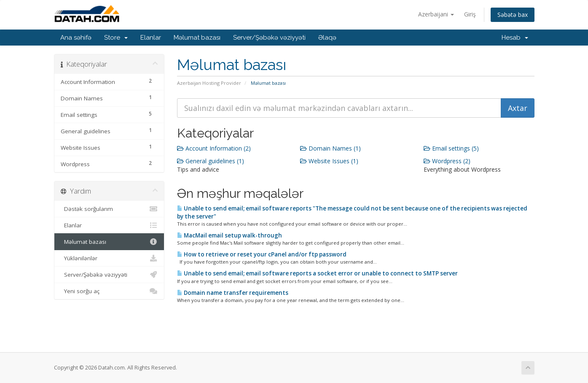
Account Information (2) (214, 148)
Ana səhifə (76, 38)
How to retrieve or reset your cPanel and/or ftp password (262, 254)
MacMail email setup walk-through (230, 235)
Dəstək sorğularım (109, 209)
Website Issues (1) (329, 161)
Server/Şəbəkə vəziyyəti (269, 38)
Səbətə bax (513, 15)
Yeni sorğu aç (109, 291)
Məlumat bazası (197, 38)
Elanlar (151, 38)
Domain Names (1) (330, 148)
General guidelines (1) (211, 161)
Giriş (470, 14)
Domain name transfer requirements (233, 293)
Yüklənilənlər (109, 258)
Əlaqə (327, 38)
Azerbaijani (436, 14)
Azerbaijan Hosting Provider (209, 83)
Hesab (515, 38)
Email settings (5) (451, 148)
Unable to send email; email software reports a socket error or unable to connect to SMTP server (317, 273)
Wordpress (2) (447, 161)
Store (116, 38)
